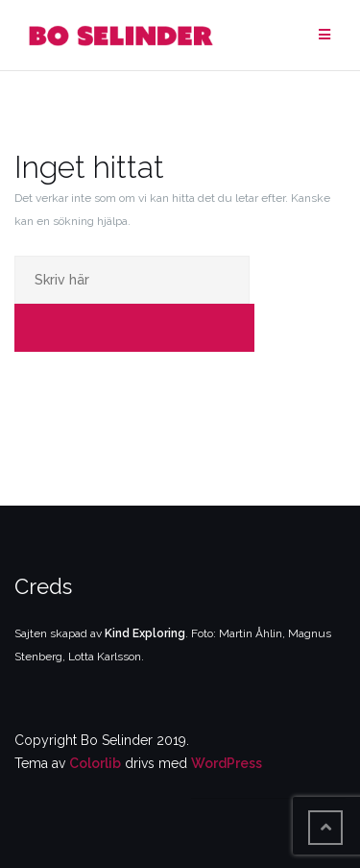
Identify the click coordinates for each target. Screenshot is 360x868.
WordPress (227, 763)
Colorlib (95, 763)
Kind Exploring (145, 633)
